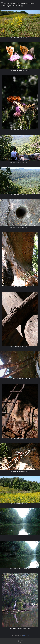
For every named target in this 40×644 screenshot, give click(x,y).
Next (24, 636)
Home (6, 3)
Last (28, 636)
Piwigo (20, 642)
